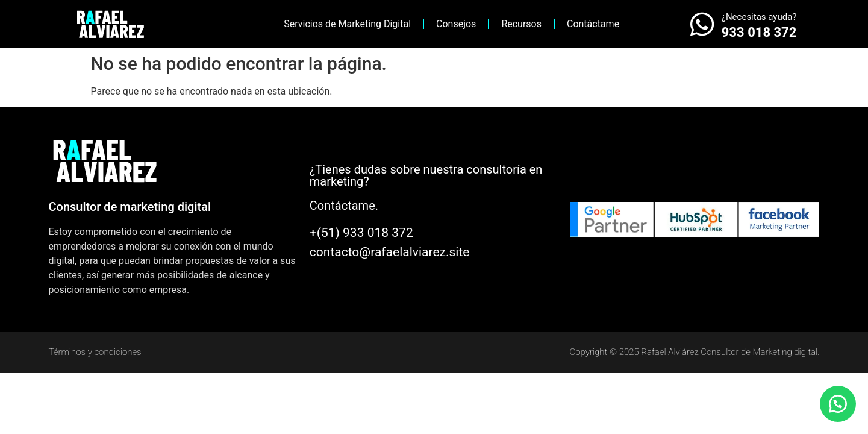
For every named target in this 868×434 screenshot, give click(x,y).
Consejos (456, 24)
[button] (838, 404)
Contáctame (593, 24)
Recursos (521, 24)
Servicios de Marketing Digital (347, 24)
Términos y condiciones (95, 352)
